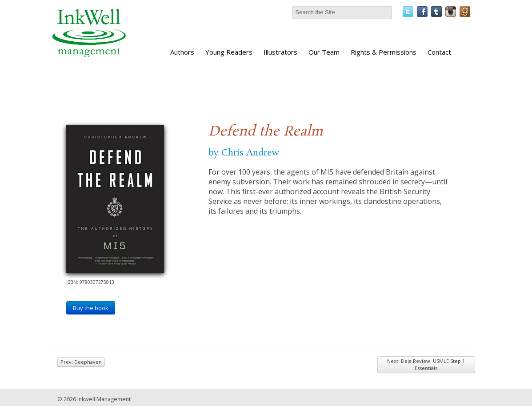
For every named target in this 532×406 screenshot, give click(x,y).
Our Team (324, 52)
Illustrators (280, 52)
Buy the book (91, 308)
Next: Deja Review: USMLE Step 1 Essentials (426, 364)
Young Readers (229, 52)
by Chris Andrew (244, 153)
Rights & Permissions (384, 52)
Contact (439, 52)
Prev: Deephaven (81, 362)
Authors (182, 52)
